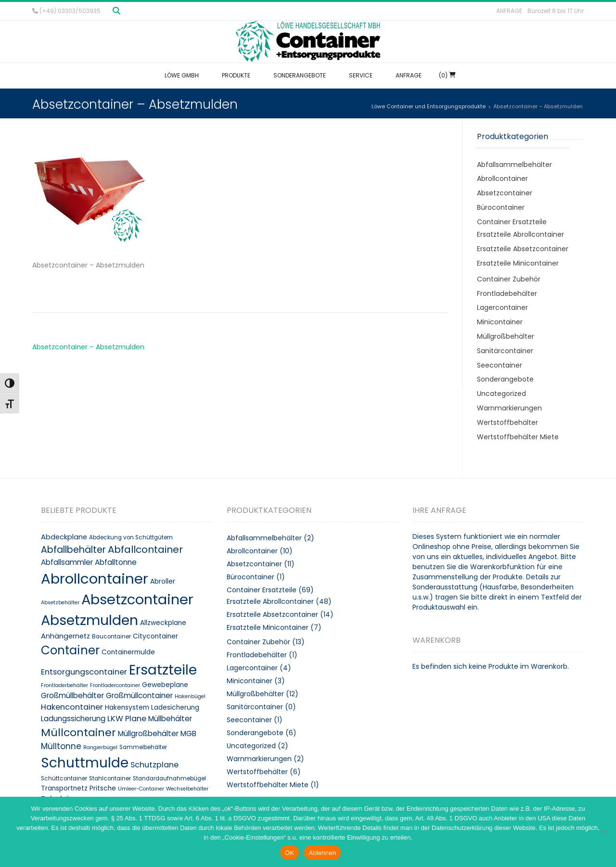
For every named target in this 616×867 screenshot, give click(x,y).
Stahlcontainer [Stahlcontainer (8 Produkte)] (110, 778)
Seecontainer (500, 365)
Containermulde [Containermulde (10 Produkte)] (128, 652)
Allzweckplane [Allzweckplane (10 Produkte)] (163, 623)
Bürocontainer (501, 207)
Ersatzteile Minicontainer (518, 263)
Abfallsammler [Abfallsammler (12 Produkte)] (67, 562)
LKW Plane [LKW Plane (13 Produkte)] (127, 719)
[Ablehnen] (604, 832)
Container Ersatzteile (512, 222)
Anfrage (509, 11)
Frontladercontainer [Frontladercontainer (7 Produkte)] (115, 685)
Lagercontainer (502, 307)
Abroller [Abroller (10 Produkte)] (163, 581)
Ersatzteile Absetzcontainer (523, 249)
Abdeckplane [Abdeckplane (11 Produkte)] (64, 537)
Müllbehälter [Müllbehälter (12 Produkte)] (170, 719)
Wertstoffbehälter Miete (518, 437)
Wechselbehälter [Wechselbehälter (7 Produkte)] (187, 789)
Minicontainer (500, 322)
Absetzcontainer (505, 193)
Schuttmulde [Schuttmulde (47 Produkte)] (85, 763)
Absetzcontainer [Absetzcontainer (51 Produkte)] (137, 599)
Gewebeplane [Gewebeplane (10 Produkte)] (165, 685)
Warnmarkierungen (509, 408)
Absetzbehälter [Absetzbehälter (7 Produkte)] (60, 603)
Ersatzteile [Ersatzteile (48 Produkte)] (163, 670)
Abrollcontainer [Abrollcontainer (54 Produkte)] (95, 579)
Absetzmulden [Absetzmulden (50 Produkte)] (90, 620)
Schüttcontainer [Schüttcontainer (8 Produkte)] (64, 778)
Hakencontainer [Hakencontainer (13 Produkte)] (72, 707)
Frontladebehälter (507, 293)
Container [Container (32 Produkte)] (70, 650)
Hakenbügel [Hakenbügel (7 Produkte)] (190, 696)
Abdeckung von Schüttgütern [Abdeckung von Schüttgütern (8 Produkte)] (131, 537)
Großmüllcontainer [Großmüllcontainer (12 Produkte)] (139, 695)
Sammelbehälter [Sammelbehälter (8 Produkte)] (143, 747)
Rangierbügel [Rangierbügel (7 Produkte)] (100, 747)
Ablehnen (322, 853)
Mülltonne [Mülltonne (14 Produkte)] (61, 746)
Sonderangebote (505, 379)
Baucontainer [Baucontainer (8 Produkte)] (111, 637)
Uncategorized (501, 394)
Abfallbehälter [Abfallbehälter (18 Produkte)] (73, 550)
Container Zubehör (509, 279)
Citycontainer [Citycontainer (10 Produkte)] (155, 636)
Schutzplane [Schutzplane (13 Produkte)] (154, 765)
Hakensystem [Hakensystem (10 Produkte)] (127, 708)
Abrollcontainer (502, 178)
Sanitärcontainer (505, 351)
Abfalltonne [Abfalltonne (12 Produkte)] (116, 562)
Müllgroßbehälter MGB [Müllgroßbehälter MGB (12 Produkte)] (157, 733)
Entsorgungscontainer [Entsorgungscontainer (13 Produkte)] (84, 672)
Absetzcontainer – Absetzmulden (88, 347)
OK (289, 853)
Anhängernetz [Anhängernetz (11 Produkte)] (65, 636)
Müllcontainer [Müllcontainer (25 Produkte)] (78, 733)
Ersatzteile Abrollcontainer (520, 234)
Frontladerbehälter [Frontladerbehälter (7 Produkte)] (64, 685)
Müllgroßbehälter (506, 336)
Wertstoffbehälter (507, 422)
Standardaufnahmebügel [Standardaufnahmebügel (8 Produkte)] (169, 778)
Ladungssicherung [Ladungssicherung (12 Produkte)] (73, 719)
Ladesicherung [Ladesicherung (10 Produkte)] (175, 708)
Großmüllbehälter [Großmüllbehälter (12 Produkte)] (72, 695)
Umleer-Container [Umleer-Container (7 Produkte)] (141, 789)
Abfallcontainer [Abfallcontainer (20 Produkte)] (145, 549)
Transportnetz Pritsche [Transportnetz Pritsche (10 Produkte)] (78, 788)
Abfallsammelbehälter (514, 165)
